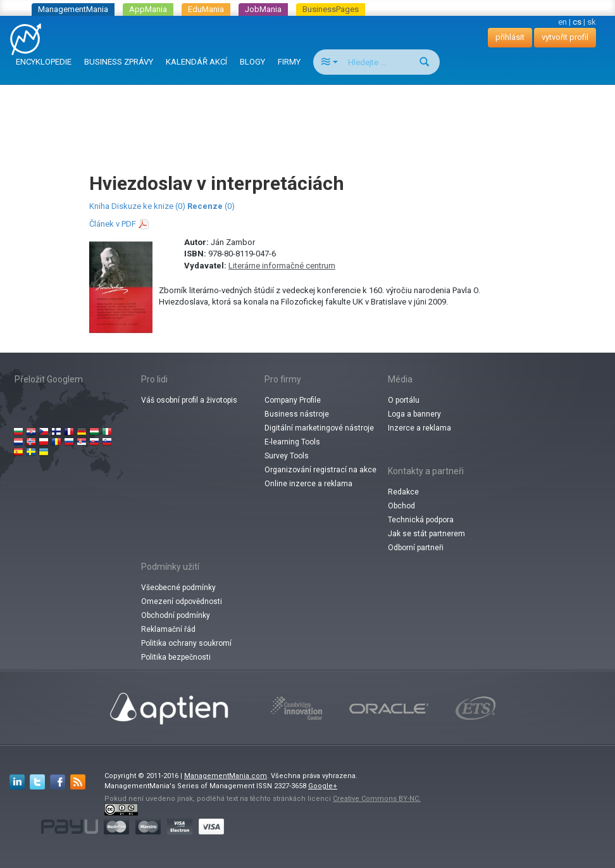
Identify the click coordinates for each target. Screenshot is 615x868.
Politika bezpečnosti (176, 657)
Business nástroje (297, 414)
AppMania (148, 9)
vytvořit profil (565, 37)
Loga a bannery (414, 414)
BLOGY (252, 62)
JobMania (263, 9)
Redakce (403, 492)
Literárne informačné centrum (282, 266)
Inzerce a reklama (419, 428)
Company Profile (293, 400)
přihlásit (510, 37)
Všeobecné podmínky (178, 588)
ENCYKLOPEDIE (44, 62)
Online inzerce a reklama (308, 484)
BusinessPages (331, 9)
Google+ (323, 786)
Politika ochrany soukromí (186, 643)
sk (592, 22)
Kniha (99, 206)
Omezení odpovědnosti (182, 601)
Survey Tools (287, 456)
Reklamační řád (168, 629)
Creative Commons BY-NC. (377, 799)
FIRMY (289, 62)
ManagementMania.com (226, 776)
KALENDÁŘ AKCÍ (196, 62)
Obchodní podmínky (176, 615)
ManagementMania (73, 9)
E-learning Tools (292, 442)
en (562, 22)
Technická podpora (421, 520)
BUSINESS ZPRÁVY (119, 62)
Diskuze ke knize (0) (148, 206)
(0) (211, 206)
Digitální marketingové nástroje (319, 428)
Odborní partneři (416, 548)
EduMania (206, 9)
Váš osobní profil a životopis (189, 400)
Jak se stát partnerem (426, 534)
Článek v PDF (113, 224)
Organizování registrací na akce (320, 470)
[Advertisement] (310, 116)
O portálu (404, 400)
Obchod (401, 506)
